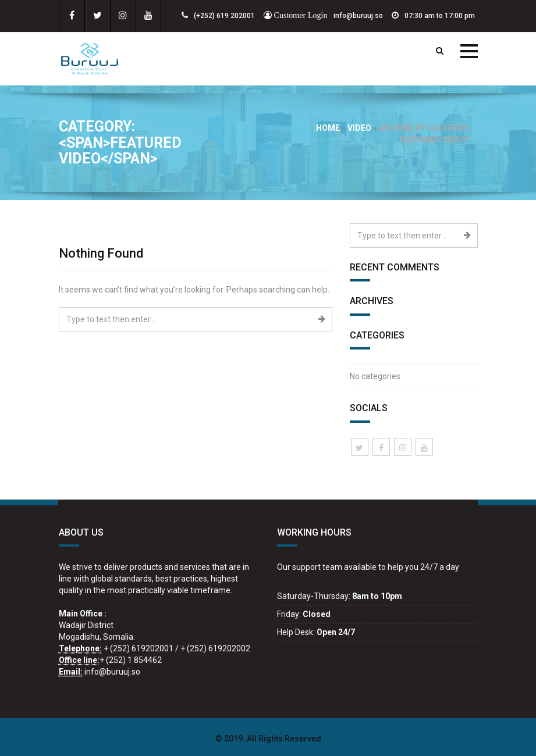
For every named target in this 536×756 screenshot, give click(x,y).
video (359, 128)
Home (328, 128)
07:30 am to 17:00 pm (433, 16)
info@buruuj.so (323, 16)
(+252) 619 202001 (218, 16)
